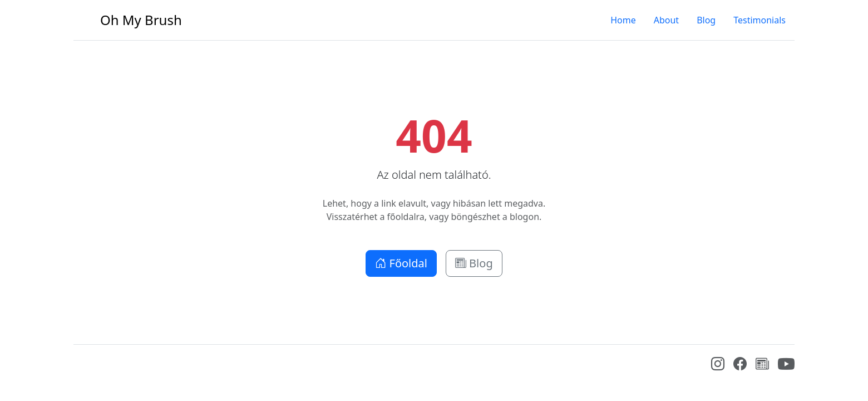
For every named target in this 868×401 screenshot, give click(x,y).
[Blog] (762, 365)
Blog (706, 20)
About (666, 20)
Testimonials (759, 20)
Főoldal (401, 263)
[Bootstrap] (82, 366)
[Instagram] (718, 365)
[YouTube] (786, 369)
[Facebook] (740, 365)
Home (623, 20)
